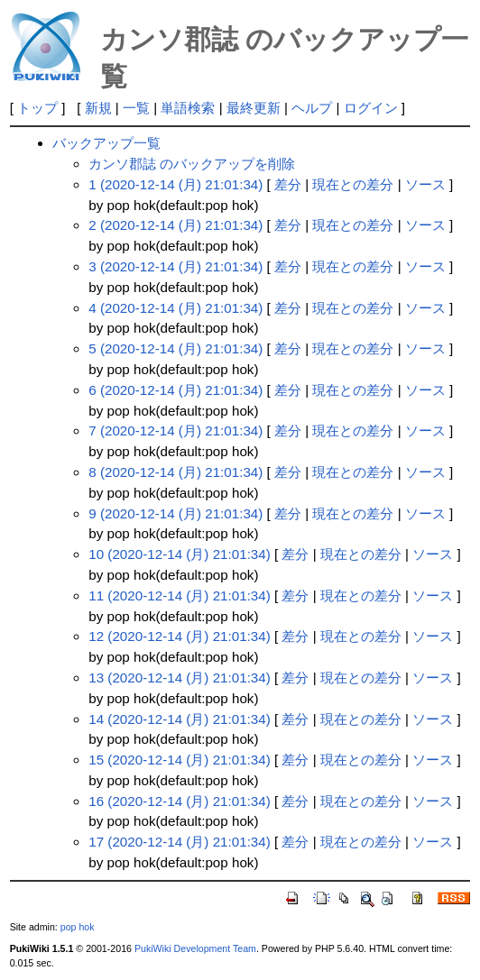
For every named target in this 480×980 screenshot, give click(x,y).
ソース (425, 184)
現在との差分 (353, 184)
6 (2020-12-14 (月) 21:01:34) (175, 390)
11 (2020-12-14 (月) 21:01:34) (180, 595)
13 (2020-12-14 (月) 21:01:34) (180, 678)
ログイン (371, 108)
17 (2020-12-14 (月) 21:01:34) (180, 842)
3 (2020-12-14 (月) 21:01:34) (175, 266)
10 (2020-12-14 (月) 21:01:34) (180, 554)
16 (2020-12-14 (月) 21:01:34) (180, 801)
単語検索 (188, 108)
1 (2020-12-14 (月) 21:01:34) (175, 184)
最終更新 (254, 108)
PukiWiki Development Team (195, 948)
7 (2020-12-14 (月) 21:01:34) (175, 430)
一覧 (136, 108)
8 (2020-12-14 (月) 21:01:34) (175, 472)
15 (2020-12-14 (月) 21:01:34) (180, 760)
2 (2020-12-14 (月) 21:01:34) (175, 225)
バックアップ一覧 (106, 143)
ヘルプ (312, 108)
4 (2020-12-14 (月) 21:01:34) (175, 308)
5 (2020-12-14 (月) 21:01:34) (175, 348)
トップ (37, 108)
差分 (288, 184)
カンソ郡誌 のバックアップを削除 (192, 164)
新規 (98, 108)
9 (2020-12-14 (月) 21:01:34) (175, 513)
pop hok (78, 927)
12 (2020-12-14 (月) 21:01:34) (180, 636)
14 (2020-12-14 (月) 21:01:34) (180, 719)
